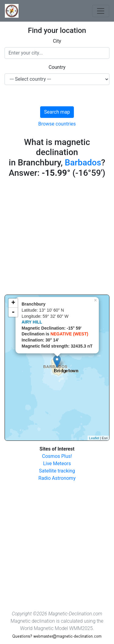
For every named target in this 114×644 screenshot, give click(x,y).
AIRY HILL (32, 322)
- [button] (13, 312)
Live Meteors (57, 464)
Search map (57, 112)
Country (57, 67)
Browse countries (57, 124)
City (57, 41)
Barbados (83, 163)
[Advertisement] (57, 237)
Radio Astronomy (57, 478)
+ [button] (13, 303)
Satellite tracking (57, 471)
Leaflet (94, 438)
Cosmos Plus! (57, 456)
